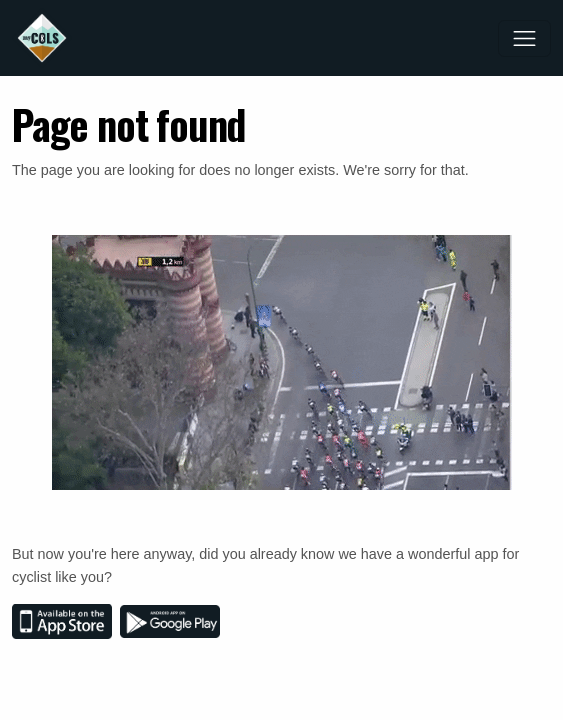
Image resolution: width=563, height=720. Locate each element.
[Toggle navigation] (524, 38)
